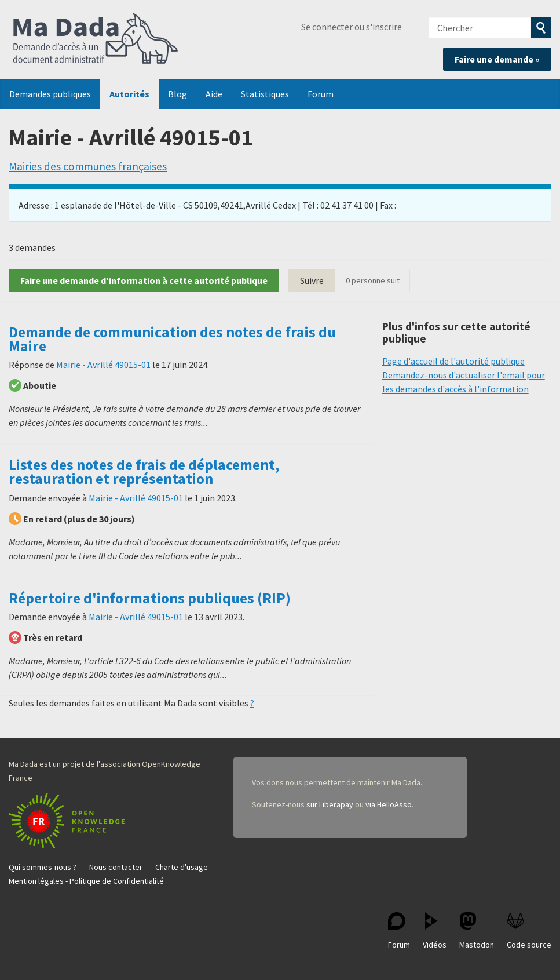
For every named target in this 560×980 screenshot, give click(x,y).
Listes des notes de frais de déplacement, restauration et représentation (144, 472)
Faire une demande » (497, 59)
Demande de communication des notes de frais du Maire (172, 339)
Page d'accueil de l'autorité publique (453, 361)
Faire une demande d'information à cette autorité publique (144, 280)
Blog (177, 94)
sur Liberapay (330, 804)
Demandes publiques (50, 94)
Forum (321, 94)
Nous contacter (116, 867)
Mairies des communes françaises (88, 166)
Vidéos (435, 931)
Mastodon (477, 931)
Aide (214, 94)
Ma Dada (96, 39)
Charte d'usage (182, 867)
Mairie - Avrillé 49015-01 (103, 365)
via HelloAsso (389, 804)
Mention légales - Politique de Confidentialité (86, 881)
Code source (529, 931)
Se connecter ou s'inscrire (352, 27)
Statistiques (265, 94)
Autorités (129, 94)
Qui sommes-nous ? (43, 867)
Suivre (312, 280)
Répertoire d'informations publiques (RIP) (150, 598)
